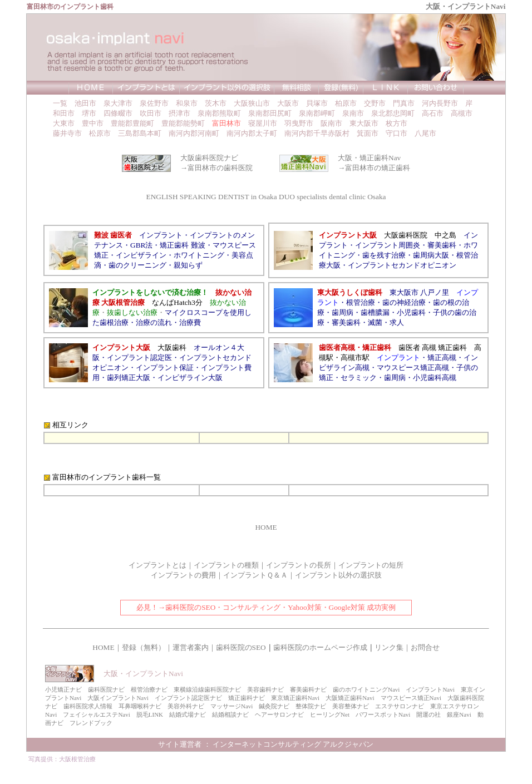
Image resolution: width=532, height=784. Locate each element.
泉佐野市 (154, 103)
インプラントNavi (430, 689)
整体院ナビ (311, 706)
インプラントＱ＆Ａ (255, 575)
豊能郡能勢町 (183, 123)
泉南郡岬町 (317, 113)
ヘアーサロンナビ (279, 714)
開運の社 (428, 714)
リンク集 (389, 647)
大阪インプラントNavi (118, 698)
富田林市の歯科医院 (220, 168)
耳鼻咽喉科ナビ (140, 706)
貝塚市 (317, 103)
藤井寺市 (67, 133)
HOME (266, 527)
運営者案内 (191, 647)
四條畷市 (118, 113)
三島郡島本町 (140, 133)
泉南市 (353, 113)
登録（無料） (144, 647)
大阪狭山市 (252, 103)
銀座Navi (459, 714)
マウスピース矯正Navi (411, 698)
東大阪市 (364, 123)
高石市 (433, 113)
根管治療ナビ (149, 689)
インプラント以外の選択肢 (338, 575)
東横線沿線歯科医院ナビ (207, 689)
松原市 (100, 133)
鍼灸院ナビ (274, 706)
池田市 (85, 103)
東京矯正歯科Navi (295, 698)
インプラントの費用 (183, 575)
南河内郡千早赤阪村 (317, 133)
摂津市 (179, 113)
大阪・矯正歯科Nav (369, 158)
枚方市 (396, 123)
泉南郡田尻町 (270, 113)
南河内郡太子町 (252, 133)
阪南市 (331, 123)
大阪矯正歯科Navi (350, 698)
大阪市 (288, 103)
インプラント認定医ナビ (188, 698)
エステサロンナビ (400, 706)
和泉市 (187, 103)
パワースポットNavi (383, 714)
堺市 (89, 113)
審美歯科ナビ (308, 689)
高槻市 (462, 113)
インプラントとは (157, 565)
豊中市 (93, 123)
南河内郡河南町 (194, 133)
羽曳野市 (299, 123)
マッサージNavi (231, 706)
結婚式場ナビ (188, 714)
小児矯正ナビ (63, 689)
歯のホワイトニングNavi (366, 689)
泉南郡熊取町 (219, 113)
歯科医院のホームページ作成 (320, 647)
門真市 (404, 103)
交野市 (375, 103)
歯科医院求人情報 (88, 706)
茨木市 (216, 103)
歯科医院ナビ (106, 689)
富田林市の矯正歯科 (378, 168)
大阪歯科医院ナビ (209, 158)
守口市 (396, 133)
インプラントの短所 (371, 565)
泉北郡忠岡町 (393, 113)
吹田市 (151, 113)
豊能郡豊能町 (132, 123)
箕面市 (368, 133)
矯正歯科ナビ (247, 698)
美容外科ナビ (186, 706)
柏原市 (346, 103)
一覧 (60, 103)
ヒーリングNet (330, 714)
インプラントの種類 (226, 565)
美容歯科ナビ (265, 689)
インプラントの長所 (299, 565)
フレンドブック (91, 723)
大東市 (64, 123)
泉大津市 (118, 103)
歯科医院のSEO (241, 647)
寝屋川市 (263, 123)
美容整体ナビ (351, 706)
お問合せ (425, 647)
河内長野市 (440, 103)
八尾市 (425, 133)
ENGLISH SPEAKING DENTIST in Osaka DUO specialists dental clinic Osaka (266, 197)
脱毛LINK (150, 714)
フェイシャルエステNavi (96, 714)
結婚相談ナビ (230, 714)
